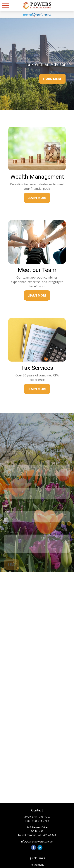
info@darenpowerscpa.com (37, 841)
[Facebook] (33, 848)
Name (8, 463)
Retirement (37, 865)
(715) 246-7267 (41, 817)
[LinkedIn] (40, 848)
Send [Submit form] (12, 566)
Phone (8, 510)
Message (10, 533)
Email (7, 487)
